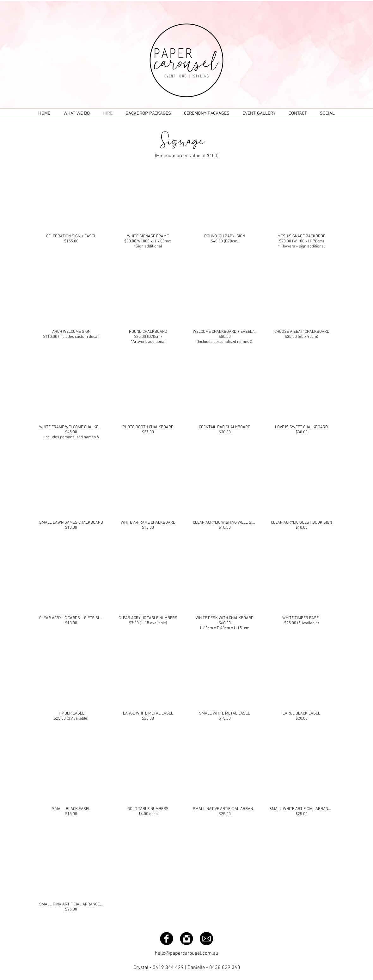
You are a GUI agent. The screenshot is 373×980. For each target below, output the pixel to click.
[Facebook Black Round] (167, 939)
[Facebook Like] (302, 938)
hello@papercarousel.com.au (187, 953)
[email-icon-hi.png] (206, 939)
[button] (71, 207)
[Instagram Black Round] (186, 939)
